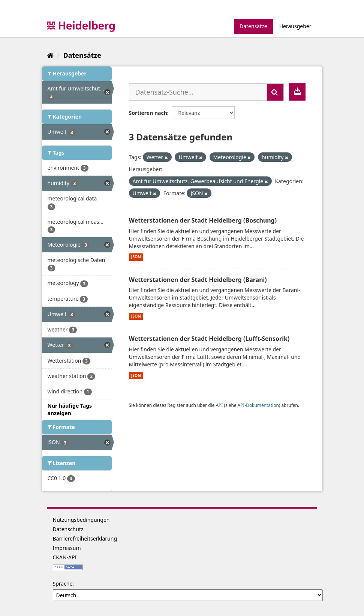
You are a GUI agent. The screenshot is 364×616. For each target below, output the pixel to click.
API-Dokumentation (258, 405)
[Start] (50, 55)
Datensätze (253, 26)
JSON (136, 257)
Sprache (63, 584)
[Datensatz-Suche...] (198, 92)
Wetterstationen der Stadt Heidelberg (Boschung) (203, 220)
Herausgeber (295, 26)
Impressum (67, 548)
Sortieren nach (148, 113)
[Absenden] (275, 92)
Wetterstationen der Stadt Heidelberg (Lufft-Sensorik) (209, 339)
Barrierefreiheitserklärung (85, 538)
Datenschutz (68, 529)
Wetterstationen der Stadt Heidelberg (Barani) (198, 280)
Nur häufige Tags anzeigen (70, 409)
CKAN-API (65, 557)
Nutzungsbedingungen (81, 520)
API (219, 405)
